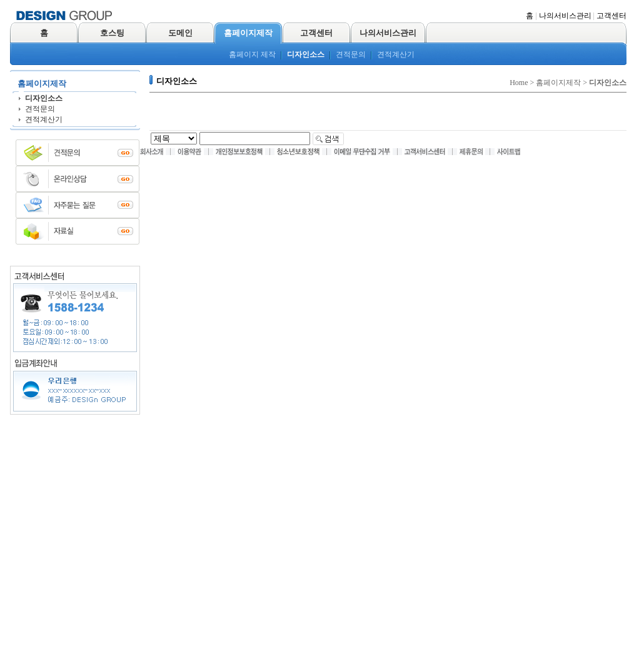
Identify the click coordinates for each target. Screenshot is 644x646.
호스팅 (112, 33)
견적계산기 (396, 54)
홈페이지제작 (248, 33)
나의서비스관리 (565, 16)
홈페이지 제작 (252, 54)
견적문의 (351, 54)
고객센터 (611, 16)
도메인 (180, 33)
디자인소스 (306, 54)
